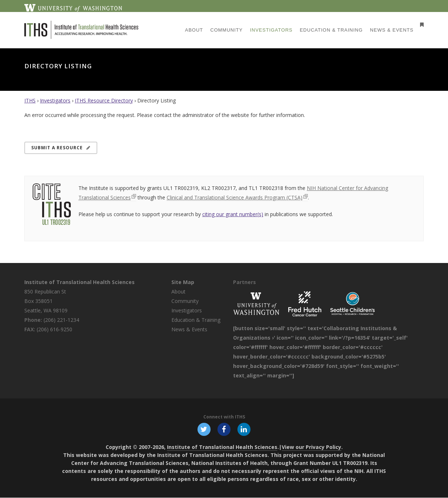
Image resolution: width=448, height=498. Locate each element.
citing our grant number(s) (233, 214)
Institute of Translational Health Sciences (80, 282)
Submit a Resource (61, 148)
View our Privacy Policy (311, 447)
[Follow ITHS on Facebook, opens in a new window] (224, 429)
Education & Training (196, 320)
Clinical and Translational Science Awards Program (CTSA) (235, 197)
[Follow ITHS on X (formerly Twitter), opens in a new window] (204, 429)
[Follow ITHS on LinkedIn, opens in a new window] (244, 429)
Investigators (55, 100)
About (178, 291)
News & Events (189, 329)
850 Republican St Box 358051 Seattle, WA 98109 (46, 301)
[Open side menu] (420, 25)
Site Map (183, 282)
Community (185, 301)
